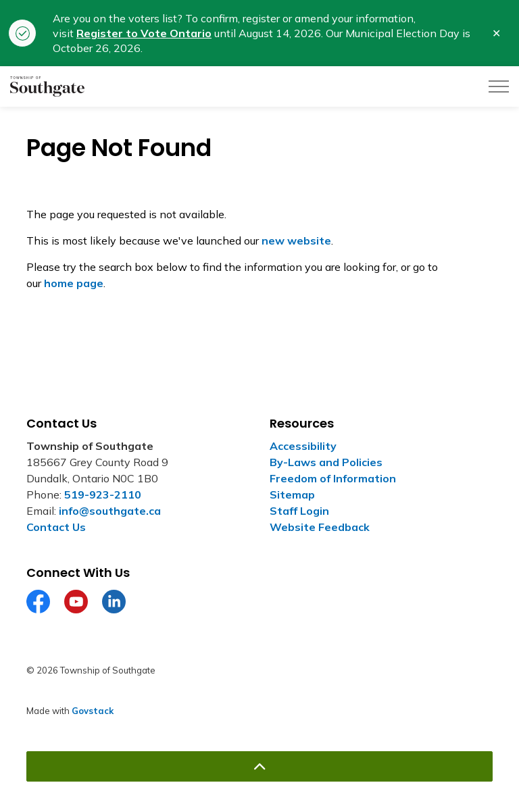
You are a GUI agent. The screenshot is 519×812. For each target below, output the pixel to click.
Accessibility (303, 446)
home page (74, 283)
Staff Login (299, 511)
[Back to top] (259, 766)
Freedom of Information (333, 478)
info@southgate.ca (110, 511)
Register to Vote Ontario (144, 33)
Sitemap (292, 494)
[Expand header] (499, 86)
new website (296, 240)
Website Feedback (320, 527)
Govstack (93, 711)
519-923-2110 (103, 494)
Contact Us (56, 527)
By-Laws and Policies (326, 462)
